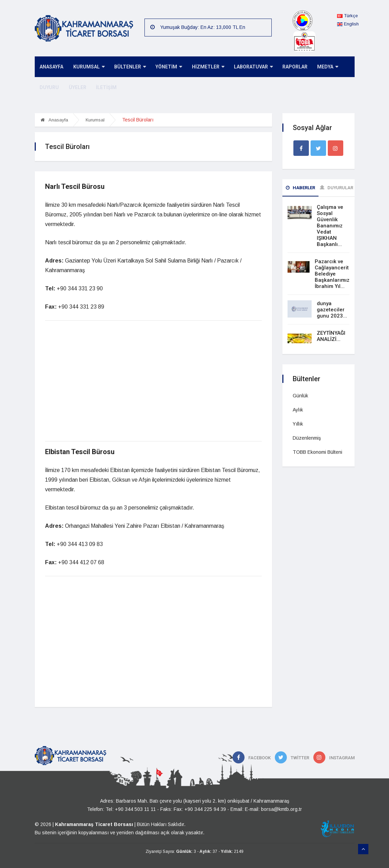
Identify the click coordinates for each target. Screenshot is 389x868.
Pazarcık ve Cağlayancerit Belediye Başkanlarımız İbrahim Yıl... (332, 274)
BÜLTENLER (128, 67)
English (348, 24)
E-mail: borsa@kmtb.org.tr (273, 809)
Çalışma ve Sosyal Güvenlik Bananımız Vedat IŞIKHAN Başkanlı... (330, 226)
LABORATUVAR (249, 67)
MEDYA (322, 67)
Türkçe (347, 16)
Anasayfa (54, 120)
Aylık (298, 410)
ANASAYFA (51, 67)
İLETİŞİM (104, 88)
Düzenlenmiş (307, 438)
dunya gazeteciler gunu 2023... (332, 310)
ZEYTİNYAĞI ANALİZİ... (331, 336)
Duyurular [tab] (337, 188)
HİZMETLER (204, 67)
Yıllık (298, 424)
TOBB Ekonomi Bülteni (317, 452)
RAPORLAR (290, 67)
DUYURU (49, 88)
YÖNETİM (166, 67)
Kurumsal (95, 120)
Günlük (300, 396)
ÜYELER (76, 88)
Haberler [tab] (300, 188)
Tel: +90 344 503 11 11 (131, 809)
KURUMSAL (88, 67)
